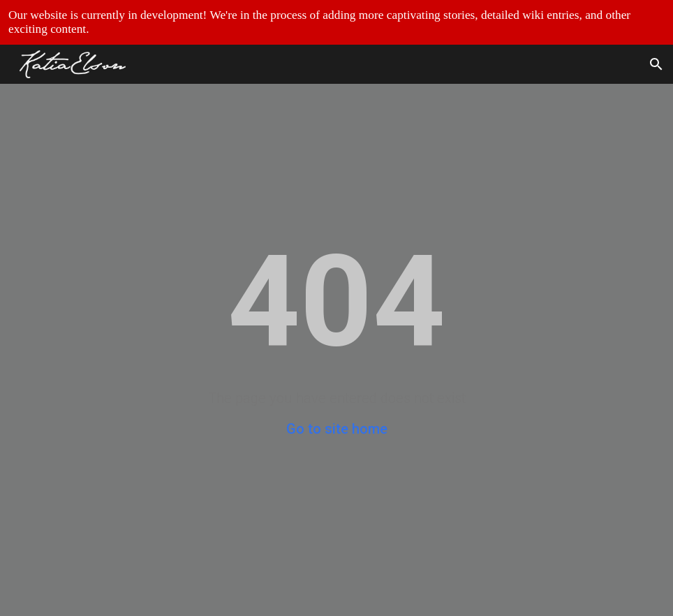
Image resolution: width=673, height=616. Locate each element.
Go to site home (337, 429)
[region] (336, 22)
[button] (656, 64)
